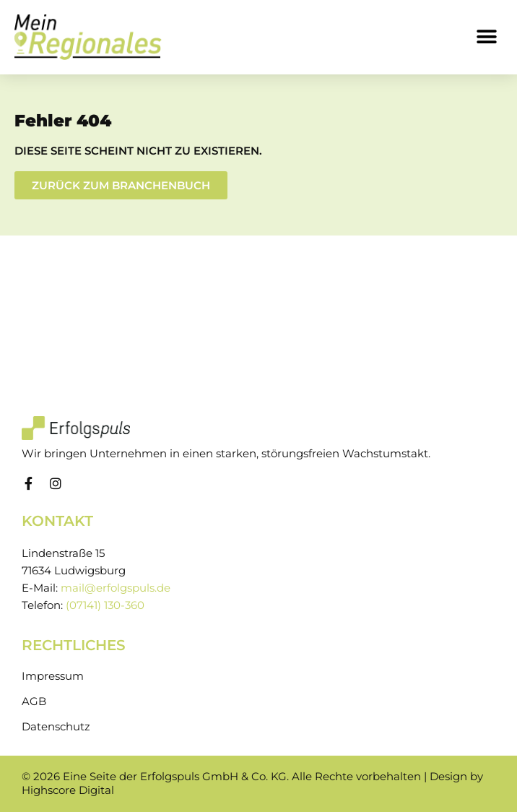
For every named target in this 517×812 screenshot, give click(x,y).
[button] (486, 37)
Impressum (53, 676)
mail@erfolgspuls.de (116, 588)
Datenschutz (56, 727)
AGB (34, 701)
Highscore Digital (68, 790)
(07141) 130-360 (105, 605)
